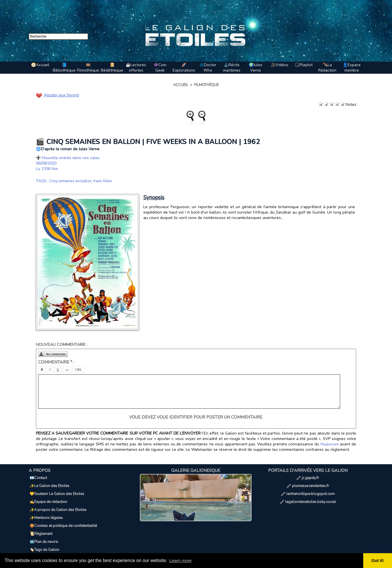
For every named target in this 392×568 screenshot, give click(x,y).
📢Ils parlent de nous (47, 539)
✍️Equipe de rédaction (48, 496)
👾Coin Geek (160, 68)
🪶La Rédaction (327, 68)
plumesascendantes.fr (308, 483)
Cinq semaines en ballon (72, 181)
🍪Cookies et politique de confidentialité (62, 514)
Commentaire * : (56, 362)
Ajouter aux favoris (60, 95)
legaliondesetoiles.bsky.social (308, 496)
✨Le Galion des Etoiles (49, 483)
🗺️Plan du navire (43, 527)
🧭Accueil (40, 65)
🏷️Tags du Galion (44, 533)
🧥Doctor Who (208, 68)
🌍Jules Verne (256, 68)
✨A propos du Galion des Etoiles (57, 502)
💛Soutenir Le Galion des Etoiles (56, 489)
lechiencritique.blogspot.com (308, 489)
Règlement (330, 444)
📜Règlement (40, 521)
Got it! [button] (378, 561)
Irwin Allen (106, 181)
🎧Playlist (304, 65)
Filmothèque (206, 85)
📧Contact (37, 477)
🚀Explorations (184, 68)
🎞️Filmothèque (88, 68)
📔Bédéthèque (112, 68)
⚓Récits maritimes (232, 68)
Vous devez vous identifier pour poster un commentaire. (196, 417)
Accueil (181, 85)
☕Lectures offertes (136, 68)
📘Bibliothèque (64, 68)
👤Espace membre (352, 68)
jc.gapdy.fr (308, 477)
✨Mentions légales (45, 508)
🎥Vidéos (280, 65)
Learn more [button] (181, 560)
